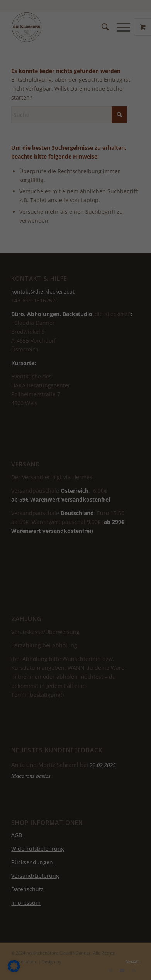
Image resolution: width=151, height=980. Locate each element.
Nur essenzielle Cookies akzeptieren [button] (75, 250)
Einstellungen (57, 199)
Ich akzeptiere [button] (75, 224)
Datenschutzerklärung (68, 184)
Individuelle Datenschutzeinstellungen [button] (76, 281)
